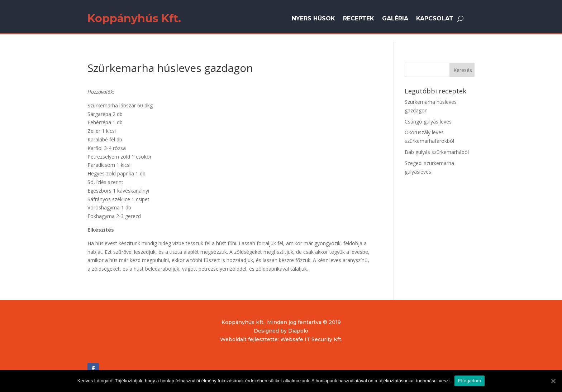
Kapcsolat (435, 19)
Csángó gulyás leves (428, 122)
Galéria (395, 19)
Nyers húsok (313, 19)
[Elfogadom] (553, 381)
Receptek (359, 19)
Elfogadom (470, 381)
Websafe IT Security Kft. (311, 339)
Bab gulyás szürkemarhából (437, 152)
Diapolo (298, 331)
